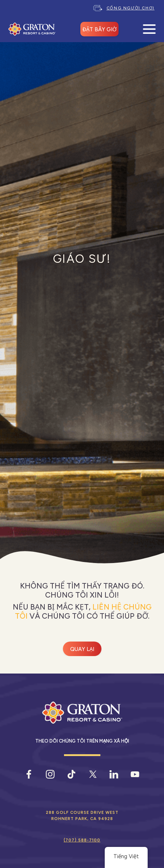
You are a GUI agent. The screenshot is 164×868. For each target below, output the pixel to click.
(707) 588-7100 (82, 840)
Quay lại (82, 649)
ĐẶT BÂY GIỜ (99, 29)
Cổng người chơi (131, 8)
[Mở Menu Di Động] (149, 29)
